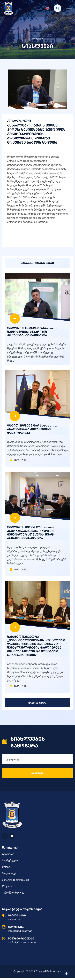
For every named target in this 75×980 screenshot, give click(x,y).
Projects (7, 886)
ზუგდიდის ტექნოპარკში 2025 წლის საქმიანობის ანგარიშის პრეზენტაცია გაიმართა (36, 331)
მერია (6, 867)
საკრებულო (10, 860)
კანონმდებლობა (13, 893)
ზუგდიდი (8, 854)
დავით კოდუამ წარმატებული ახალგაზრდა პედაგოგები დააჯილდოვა (32, 429)
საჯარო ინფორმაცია (16, 880)
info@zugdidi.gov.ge (37, 929)
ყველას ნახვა (37, 703)
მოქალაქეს (10, 873)
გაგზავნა (37, 773)
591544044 (37, 917)
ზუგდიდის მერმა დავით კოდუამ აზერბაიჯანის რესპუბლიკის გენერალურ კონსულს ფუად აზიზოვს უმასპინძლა (34, 533)
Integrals (56, 971)
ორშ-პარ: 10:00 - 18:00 (37, 940)
